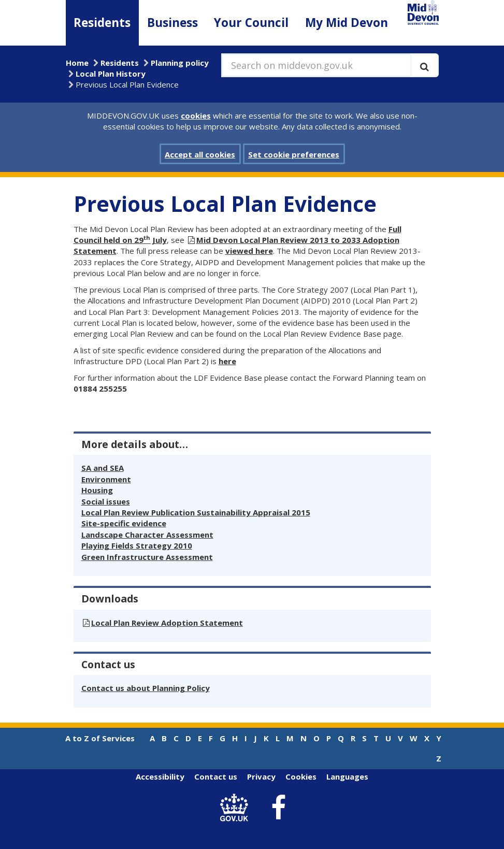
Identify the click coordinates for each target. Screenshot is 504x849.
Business (172, 23)
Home (77, 63)
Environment (106, 479)
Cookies (301, 776)
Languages (347, 776)
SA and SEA (103, 468)
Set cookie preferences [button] (294, 154)
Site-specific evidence (124, 523)
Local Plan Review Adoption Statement (167, 623)
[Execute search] (424, 65)
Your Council (251, 23)
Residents (102, 23)
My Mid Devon (347, 23)
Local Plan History (111, 74)
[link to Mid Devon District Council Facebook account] (278, 808)
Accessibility (160, 776)
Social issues (106, 501)
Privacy (261, 776)
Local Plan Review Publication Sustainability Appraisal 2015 (196, 512)
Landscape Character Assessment (147, 535)
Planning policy (180, 63)
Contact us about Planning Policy (146, 688)
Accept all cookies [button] (200, 154)
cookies (196, 116)
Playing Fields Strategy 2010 (137, 545)
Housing (97, 490)
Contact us (216, 776)
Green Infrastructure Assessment (147, 557)
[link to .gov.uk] (236, 808)
